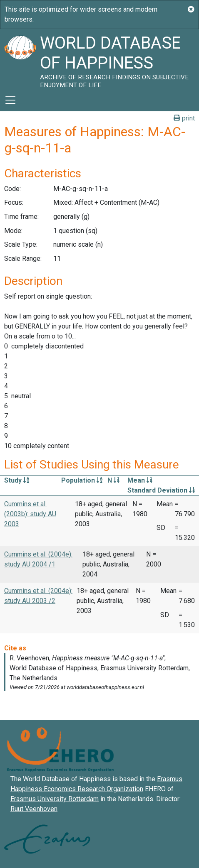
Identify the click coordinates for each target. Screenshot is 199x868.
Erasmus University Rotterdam (55, 799)
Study (17, 480)
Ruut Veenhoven (34, 809)
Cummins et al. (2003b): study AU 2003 (30, 514)
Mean (140, 480)
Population (82, 480)
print (184, 118)
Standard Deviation (161, 490)
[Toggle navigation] (10, 100)
